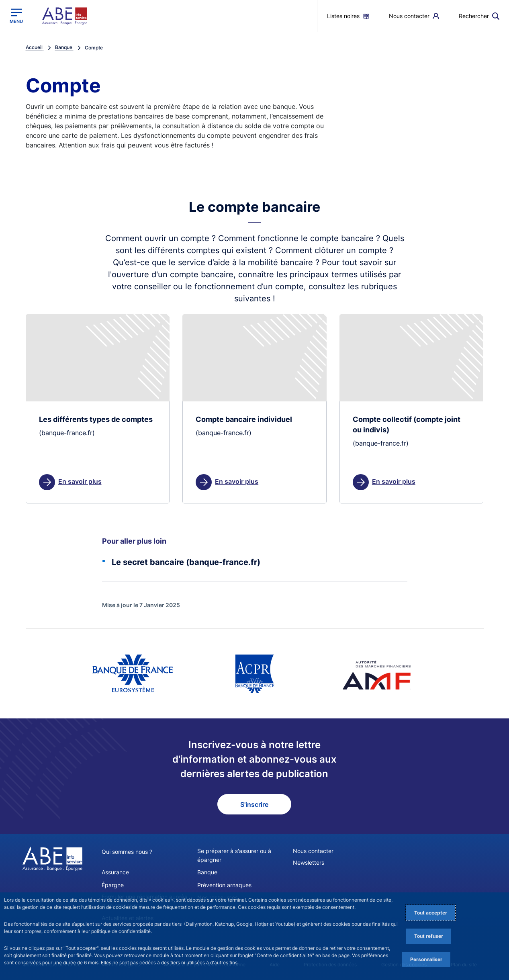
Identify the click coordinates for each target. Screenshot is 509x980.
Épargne (113, 885)
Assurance (115, 872)
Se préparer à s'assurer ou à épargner (234, 855)
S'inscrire (254, 804)
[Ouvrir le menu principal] (16, 16)
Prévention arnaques (224, 885)
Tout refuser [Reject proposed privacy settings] (429, 936)
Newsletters (309, 863)
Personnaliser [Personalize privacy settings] (426, 959)
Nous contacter (313, 851)
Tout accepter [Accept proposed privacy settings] (431, 913)
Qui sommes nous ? (127, 852)
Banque (207, 872)
